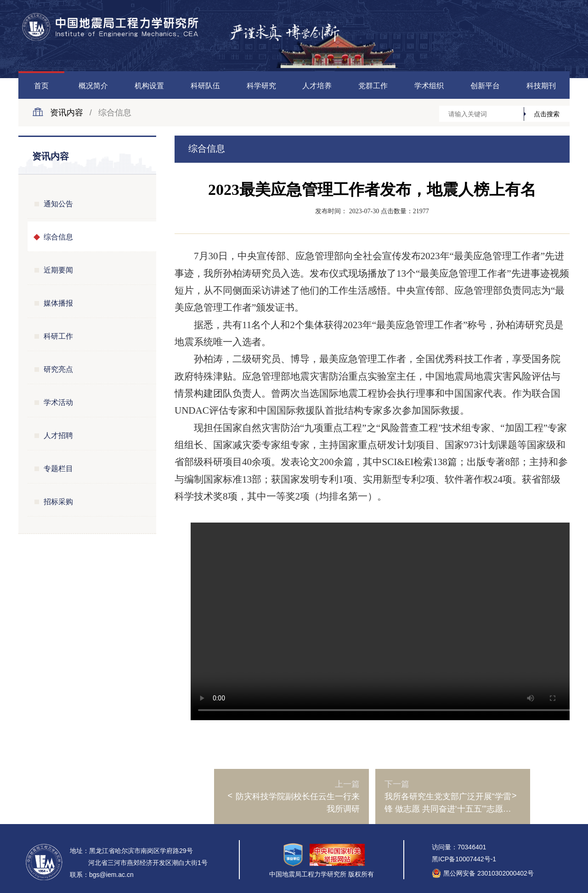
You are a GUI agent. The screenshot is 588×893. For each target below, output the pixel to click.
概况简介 (93, 86)
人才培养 (317, 86)
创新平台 (485, 86)
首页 (41, 86)
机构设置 (149, 86)
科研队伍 (205, 86)
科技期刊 (541, 86)
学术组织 (429, 86)
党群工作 (373, 86)
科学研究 (261, 86)
